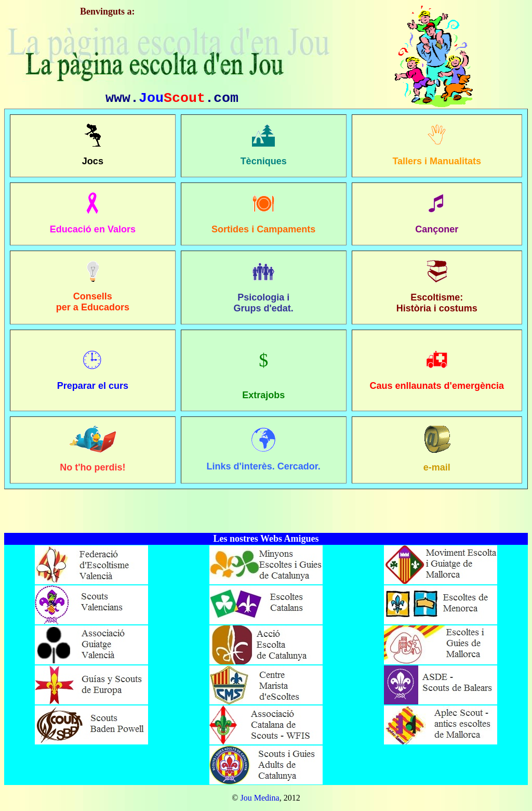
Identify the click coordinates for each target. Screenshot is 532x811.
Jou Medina (260, 798)
